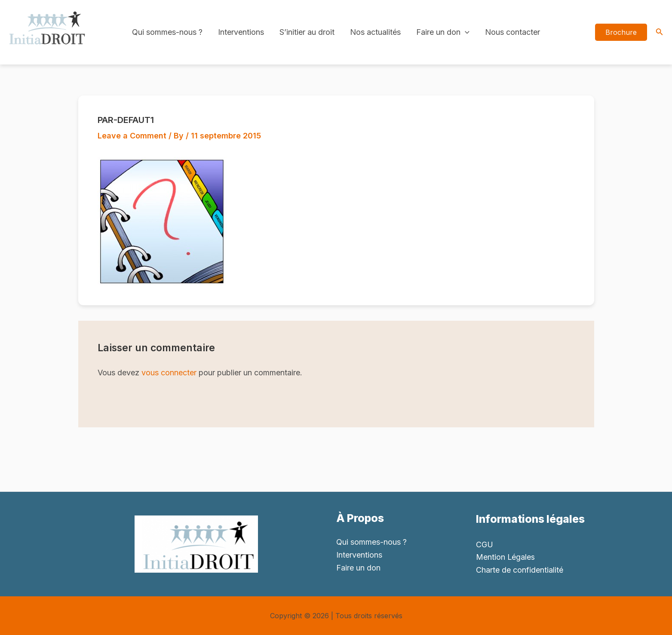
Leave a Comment (132, 136)
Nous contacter (512, 32)
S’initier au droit (307, 32)
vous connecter (169, 373)
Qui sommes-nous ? (167, 32)
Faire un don (443, 32)
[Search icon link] (660, 32)
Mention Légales (506, 557)
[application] (465, 32)
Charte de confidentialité (520, 570)
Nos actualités (375, 32)
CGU (485, 545)
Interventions (241, 32)
